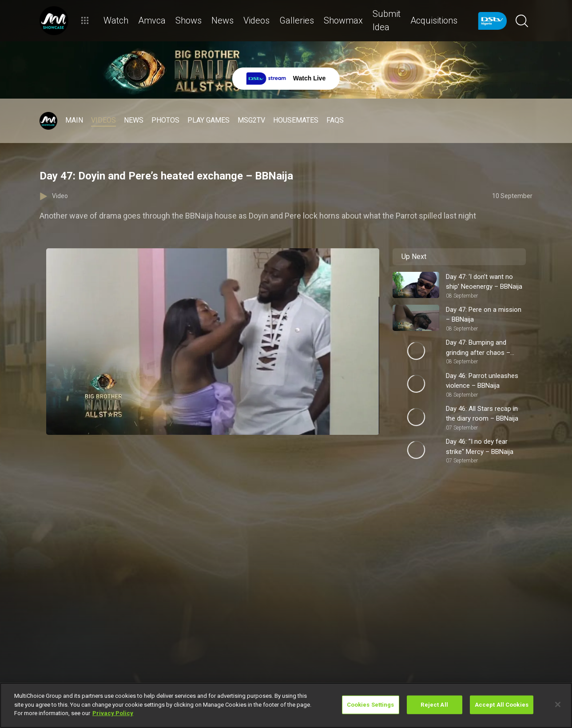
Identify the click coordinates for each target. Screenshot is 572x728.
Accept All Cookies (502, 705)
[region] (286, 705)
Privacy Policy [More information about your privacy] (113, 713)
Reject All (434, 705)
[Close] (558, 704)
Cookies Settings (371, 705)
